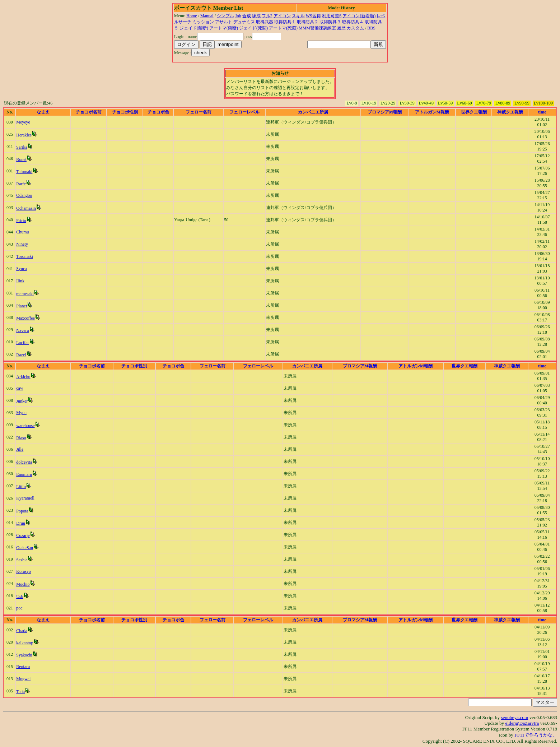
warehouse (25, 426)
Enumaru (24, 474)
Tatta (20, 692)
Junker (22, 401)
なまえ (43, 112)
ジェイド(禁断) (194, 28)
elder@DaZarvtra (522, 723)
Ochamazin (26, 208)
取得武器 (265, 22)
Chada (22, 631)
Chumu (22, 232)
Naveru (22, 330)
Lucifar (22, 343)
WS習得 (313, 16)
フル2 (267, 16)
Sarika (22, 147)
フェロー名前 (199, 112)
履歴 (341, 28)
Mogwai (23, 679)
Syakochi (24, 655)
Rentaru (23, 667)
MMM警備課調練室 (317, 28)
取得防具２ (308, 22)
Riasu (21, 438)
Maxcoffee (25, 318)
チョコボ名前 (89, 112)
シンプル (225, 16)
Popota (22, 511)
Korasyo (24, 571)
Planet (22, 306)
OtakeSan (25, 548)
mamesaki (25, 294)
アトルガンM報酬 (432, 112)
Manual (207, 16)
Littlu (21, 487)
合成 (247, 16)
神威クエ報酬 (510, 112)
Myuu (21, 413)
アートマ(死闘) (283, 28)
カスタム (355, 28)
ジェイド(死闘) (253, 28)
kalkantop (25, 643)
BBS (371, 28)
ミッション (203, 22)
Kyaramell (25, 498)
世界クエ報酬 (474, 112)
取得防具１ (285, 22)
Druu (21, 523)
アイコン (282, 16)
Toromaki (24, 256)
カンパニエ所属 (313, 112)
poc (19, 608)
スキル (298, 16)
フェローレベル (244, 112)
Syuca (21, 269)
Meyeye (23, 122)
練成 (256, 16)
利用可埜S (332, 16)
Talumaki (24, 172)
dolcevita (24, 462)
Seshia (22, 560)
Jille (20, 449)
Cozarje (23, 535)
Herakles (24, 135)
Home (192, 16)
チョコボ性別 (125, 112)
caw (20, 388)
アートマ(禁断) (224, 28)
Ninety (22, 244)
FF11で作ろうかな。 (536, 735)
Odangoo (24, 195)
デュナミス (244, 22)
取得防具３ (330, 22)
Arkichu (23, 377)
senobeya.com (514, 717)
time (542, 112)
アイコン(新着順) (359, 16)
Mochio (23, 584)
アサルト (224, 22)
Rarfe (21, 184)
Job (238, 16)
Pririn (21, 221)
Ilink (20, 281)
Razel (21, 355)
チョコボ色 (158, 112)
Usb (20, 597)
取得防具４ (353, 22)
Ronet (21, 159)
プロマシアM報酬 (385, 112)
